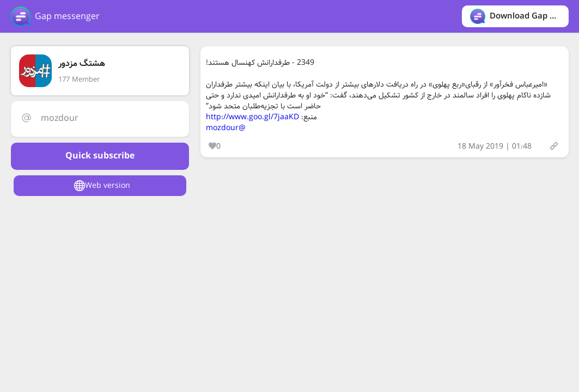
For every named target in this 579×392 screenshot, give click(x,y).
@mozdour (226, 128)
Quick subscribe (100, 156)
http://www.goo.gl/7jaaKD (252, 117)
